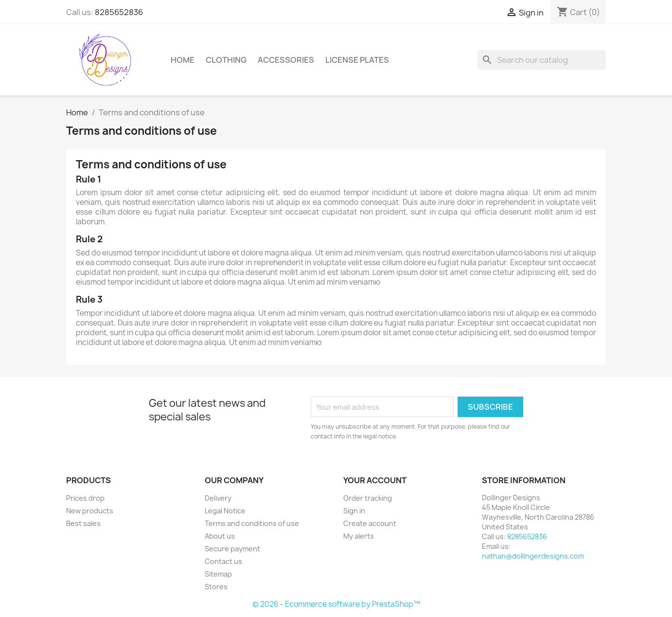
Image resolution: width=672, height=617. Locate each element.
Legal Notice (225, 511)
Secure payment (232, 549)
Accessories (286, 60)
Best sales (83, 523)
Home (183, 60)
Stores (216, 587)
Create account (370, 523)
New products (90, 511)
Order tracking (368, 498)
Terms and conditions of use (252, 523)
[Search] (542, 60)
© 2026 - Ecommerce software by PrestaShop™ (336, 604)
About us (220, 536)
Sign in (354, 511)
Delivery (218, 498)
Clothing (226, 60)
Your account (375, 480)
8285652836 (119, 12)
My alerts (359, 536)
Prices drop (85, 498)
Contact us (223, 561)
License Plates (357, 60)
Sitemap (218, 574)
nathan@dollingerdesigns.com (533, 556)
